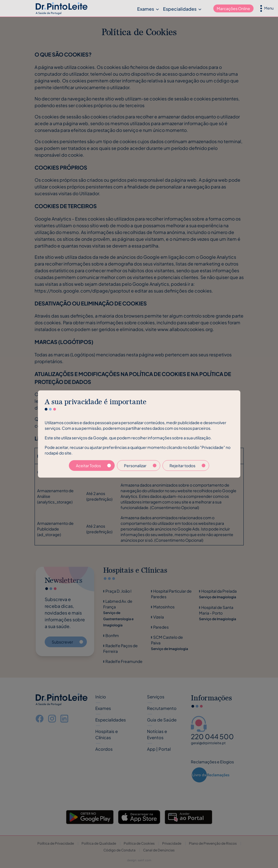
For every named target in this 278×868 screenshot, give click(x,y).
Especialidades (180, 9)
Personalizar (140, 466)
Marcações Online (233, 8)
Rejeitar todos (187, 466)
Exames (146, 9)
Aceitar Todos (93, 466)
